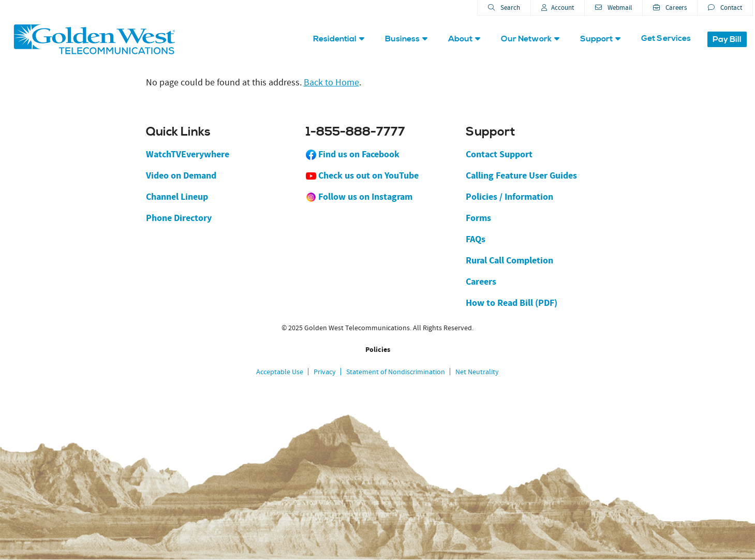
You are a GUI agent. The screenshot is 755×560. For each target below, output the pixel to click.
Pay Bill (727, 39)
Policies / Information (509, 197)
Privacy (325, 372)
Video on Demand (181, 175)
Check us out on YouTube (362, 175)
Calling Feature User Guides (521, 175)
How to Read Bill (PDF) (512, 303)
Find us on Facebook (353, 154)
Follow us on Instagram (359, 197)
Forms (478, 218)
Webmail (613, 8)
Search (504, 8)
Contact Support (499, 154)
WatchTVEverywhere (188, 154)
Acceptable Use (280, 372)
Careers (670, 8)
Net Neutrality (477, 372)
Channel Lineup (177, 197)
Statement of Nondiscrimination (396, 372)
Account (558, 8)
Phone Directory (179, 218)
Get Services (666, 38)
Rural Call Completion (509, 260)
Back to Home (331, 83)
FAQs (476, 239)
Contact (725, 8)
